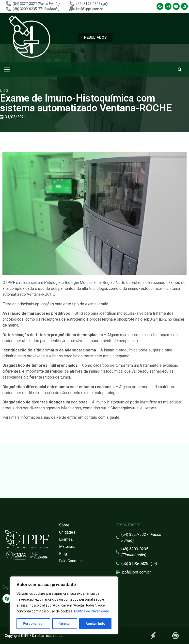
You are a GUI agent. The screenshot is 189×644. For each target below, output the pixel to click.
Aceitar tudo (95, 624)
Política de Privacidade (92, 611)
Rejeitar (65, 624)
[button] (7, 70)
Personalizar (33, 624)
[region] (64, 605)
